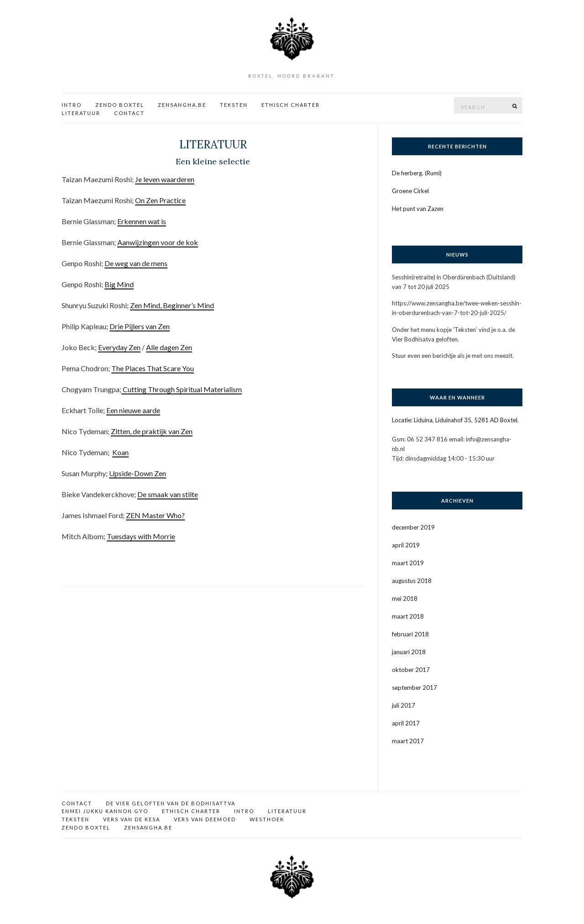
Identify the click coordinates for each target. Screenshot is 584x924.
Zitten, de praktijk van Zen (152, 431)
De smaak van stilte (168, 494)
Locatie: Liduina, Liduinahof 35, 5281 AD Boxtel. (455, 420)
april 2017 (406, 723)
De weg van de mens (136, 263)
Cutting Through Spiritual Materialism (182, 389)
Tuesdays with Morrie (141, 536)
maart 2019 (408, 563)
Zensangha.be (182, 105)
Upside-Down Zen (138, 473)
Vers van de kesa (132, 819)
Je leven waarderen (165, 179)
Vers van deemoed (205, 819)
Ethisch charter (291, 105)
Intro (72, 105)
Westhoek (267, 819)
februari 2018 (410, 634)
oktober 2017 (411, 670)
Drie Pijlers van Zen (140, 326)
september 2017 (415, 688)
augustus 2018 (412, 581)
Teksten (234, 105)
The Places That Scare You (153, 368)
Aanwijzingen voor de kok (158, 242)
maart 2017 (408, 741)
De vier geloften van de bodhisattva (171, 803)
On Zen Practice (160, 200)
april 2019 (406, 545)
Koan (120, 452)
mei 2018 (405, 598)
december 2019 (413, 527)
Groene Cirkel (410, 191)
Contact (129, 113)
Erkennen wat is (142, 221)
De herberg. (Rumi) (417, 173)
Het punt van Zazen (418, 209)
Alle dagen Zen (169, 347)
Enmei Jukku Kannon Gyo (105, 811)
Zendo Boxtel (120, 105)
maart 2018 (408, 616)
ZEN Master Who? (155, 515)
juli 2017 (404, 705)
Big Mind (119, 284)
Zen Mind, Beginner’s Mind (172, 305)
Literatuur (81, 113)
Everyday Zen (119, 347)
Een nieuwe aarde (133, 410)
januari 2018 (409, 652)
